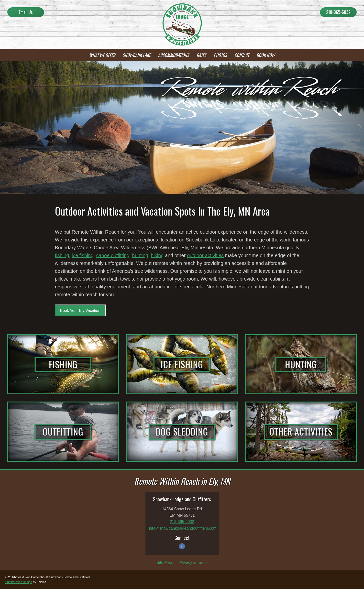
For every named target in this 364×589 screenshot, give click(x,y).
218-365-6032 (338, 12)
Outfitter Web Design (18, 582)
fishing (62, 255)
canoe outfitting (113, 255)
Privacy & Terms (193, 562)
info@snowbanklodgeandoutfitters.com (183, 528)
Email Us (26, 12)
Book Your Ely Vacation (80, 311)
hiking (157, 255)
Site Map (164, 562)
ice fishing (83, 255)
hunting (140, 255)
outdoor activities (205, 255)
